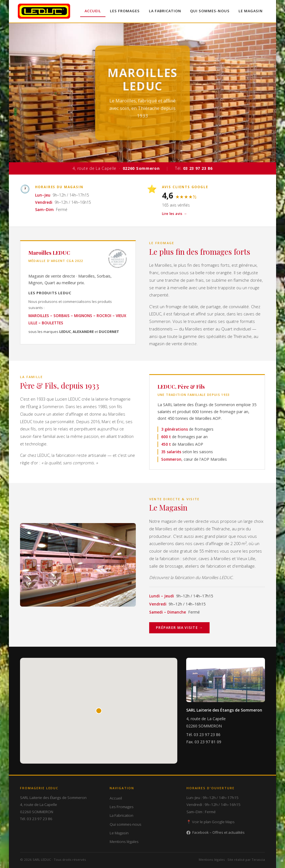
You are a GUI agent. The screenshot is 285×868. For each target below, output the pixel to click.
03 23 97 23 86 (207, 735)
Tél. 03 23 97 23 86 (36, 819)
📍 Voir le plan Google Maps (211, 822)
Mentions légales (124, 842)
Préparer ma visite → (179, 628)
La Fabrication (165, 11)
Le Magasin (251, 11)
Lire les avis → (175, 214)
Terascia (258, 860)
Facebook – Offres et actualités (216, 832)
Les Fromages (125, 11)
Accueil (93, 11)
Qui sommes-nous (210, 11)
